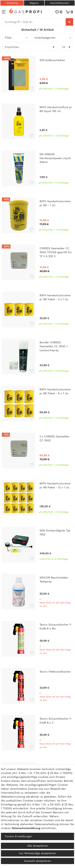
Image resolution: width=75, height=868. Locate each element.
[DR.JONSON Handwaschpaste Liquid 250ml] (37, 168)
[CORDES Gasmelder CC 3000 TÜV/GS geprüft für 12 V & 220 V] (37, 262)
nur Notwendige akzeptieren (37, 853)
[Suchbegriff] (34, 22)
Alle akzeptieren (38, 846)
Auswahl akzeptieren (37, 861)
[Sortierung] (30, 47)
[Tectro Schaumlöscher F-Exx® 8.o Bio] (37, 639)
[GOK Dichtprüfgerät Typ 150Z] (37, 545)
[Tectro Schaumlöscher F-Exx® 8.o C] (37, 733)
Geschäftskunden (60, 3)
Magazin (34, 3)
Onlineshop (12, 3)
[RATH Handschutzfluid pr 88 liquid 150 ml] (37, 121)
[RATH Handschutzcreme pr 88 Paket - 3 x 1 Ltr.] (37, 309)
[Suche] (69, 22)
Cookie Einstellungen (19, 836)
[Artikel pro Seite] (66, 47)
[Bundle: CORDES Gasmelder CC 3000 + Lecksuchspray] (37, 357)
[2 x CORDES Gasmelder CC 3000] (37, 451)
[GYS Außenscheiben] (37, 74)
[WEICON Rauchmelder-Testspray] (37, 592)
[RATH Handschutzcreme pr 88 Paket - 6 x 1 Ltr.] (37, 404)
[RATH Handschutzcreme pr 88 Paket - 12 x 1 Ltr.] (37, 498)
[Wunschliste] (59, 12)
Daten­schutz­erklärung (26, 828)
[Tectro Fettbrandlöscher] (37, 686)
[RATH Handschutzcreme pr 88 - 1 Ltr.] (37, 215)
